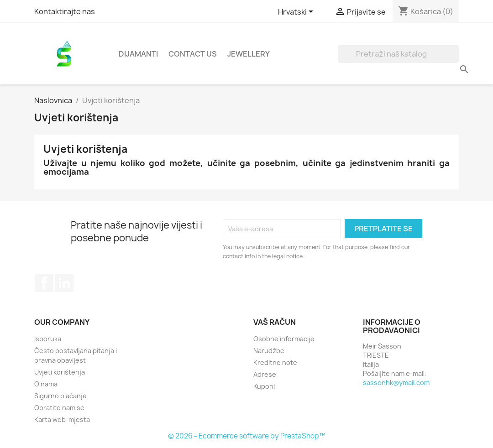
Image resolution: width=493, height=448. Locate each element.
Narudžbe (269, 351)
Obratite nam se (59, 408)
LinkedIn (64, 283)
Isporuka (48, 339)
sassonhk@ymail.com (396, 383)
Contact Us (193, 54)
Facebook (44, 283)
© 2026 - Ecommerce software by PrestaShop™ (247, 436)
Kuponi (264, 386)
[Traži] (398, 54)
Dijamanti (138, 54)
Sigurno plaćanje (60, 396)
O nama (46, 384)
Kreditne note (275, 362)
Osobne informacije (284, 339)
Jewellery (249, 54)
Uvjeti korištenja (60, 372)
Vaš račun (275, 322)
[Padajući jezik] (297, 12)
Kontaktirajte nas (65, 11)
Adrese (265, 374)
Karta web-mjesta (62, 419)
